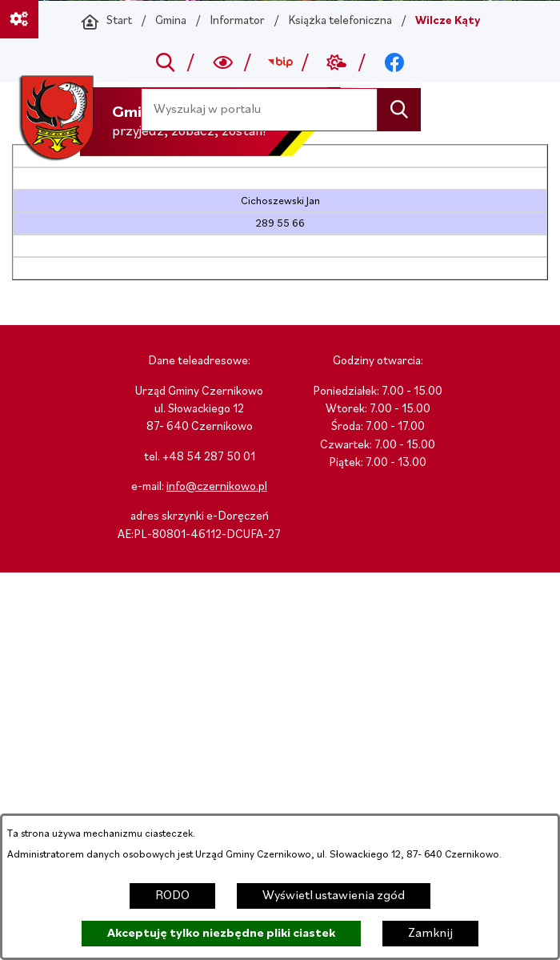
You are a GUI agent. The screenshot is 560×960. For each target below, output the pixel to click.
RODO (172, 896)
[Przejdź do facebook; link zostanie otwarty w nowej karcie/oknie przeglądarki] (394, 62)
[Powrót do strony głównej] (106, 22)
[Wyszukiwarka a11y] (223, 62)
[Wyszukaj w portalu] (260, 109)
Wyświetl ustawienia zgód (334, 896)
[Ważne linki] (19, 19)
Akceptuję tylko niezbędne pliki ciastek (221, 934)
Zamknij (430, 934)
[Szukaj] (399, 109)
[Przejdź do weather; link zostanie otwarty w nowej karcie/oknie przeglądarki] (337, 62)
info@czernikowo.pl (217, 487)
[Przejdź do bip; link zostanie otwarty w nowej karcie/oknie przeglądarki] (280, 62)
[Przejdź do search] (166, 62)
